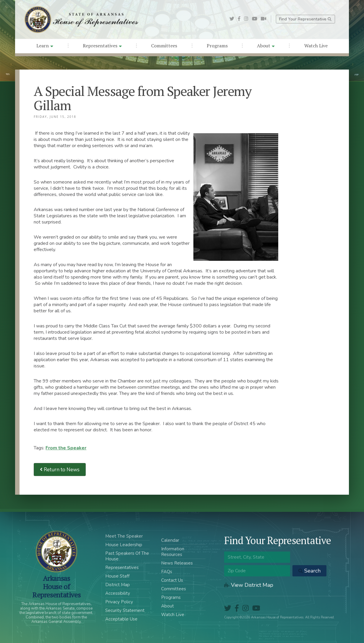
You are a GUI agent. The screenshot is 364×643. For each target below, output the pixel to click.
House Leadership (124, 545)
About (266, 46)
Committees (164, 46)
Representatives (102, 46)
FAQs (167, 572)
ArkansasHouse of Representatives (56, 586)
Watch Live (316, 46)
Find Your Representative (305, 19)
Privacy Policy (119, 602)
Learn (45, 46)
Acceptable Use (121, 619)
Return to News (60, 470)
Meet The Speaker (124, 536)
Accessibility (118, 593)
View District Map (249, 585)
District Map (118, 585)
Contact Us (172, 580)
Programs (217, 46)
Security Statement (125, 610)
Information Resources (173, 552)
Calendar (170, 540)
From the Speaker (66, 448)
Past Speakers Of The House (127, 556)
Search (309, 571)
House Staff (117, 576)
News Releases (177, 563)
